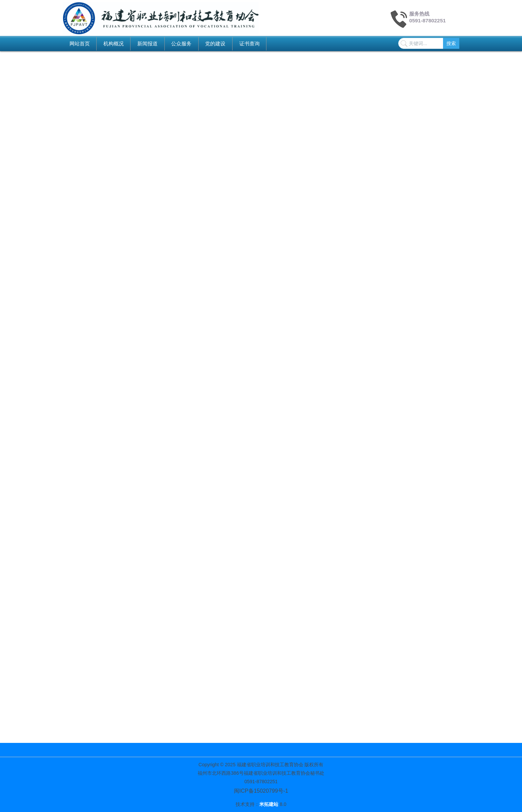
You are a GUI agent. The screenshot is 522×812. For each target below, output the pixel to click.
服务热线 (419, 14)
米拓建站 (269, 804)
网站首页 (80, 44)
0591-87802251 (427, 20)
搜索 (451, 43)
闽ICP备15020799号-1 (261, 791)
